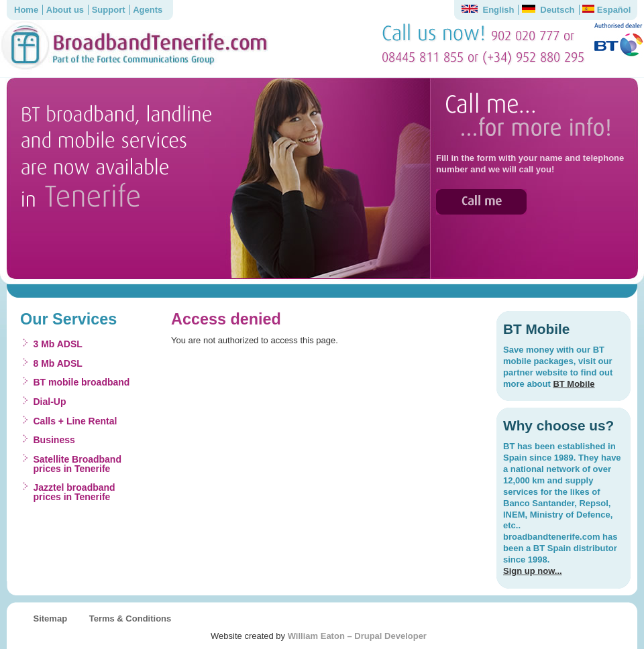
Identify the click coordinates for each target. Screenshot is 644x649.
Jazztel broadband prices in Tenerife (74, 492)
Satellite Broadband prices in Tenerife (77, 464)
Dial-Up (50, 402)
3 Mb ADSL (58, 344)
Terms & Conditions (130, 618)
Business (54, 440)
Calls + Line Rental (75, 421)
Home (26, 10)
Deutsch (548, 10)
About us (65, 10)
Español (606, 10)
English (488, 10)
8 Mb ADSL (58, 363)
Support (109, 10)
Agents (148, 10)
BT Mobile (574, 384)
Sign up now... (533, 571)
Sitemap (51, 618)
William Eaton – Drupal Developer (357, 636)
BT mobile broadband (82, 382)
